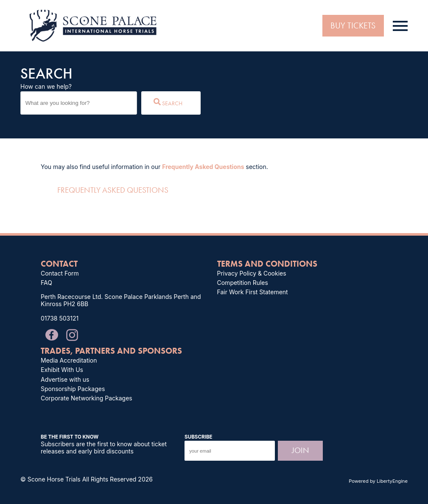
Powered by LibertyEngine (378, 481)
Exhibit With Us (62, 370)
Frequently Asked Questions (203, 167)
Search (168, 103)
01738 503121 (60, 318)
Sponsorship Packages (73, 389)
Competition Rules (243, 283)
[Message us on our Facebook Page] (52, 334)
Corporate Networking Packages (87, 398)
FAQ (46, 283)
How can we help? (46, 86)
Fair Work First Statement (253, 292)
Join (301, 450)
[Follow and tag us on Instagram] (69, 333)
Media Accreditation (69, 360)
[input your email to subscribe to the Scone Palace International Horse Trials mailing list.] (230, 451)
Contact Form (60, 273)
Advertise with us (65, 379)
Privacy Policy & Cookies (252, 273)
